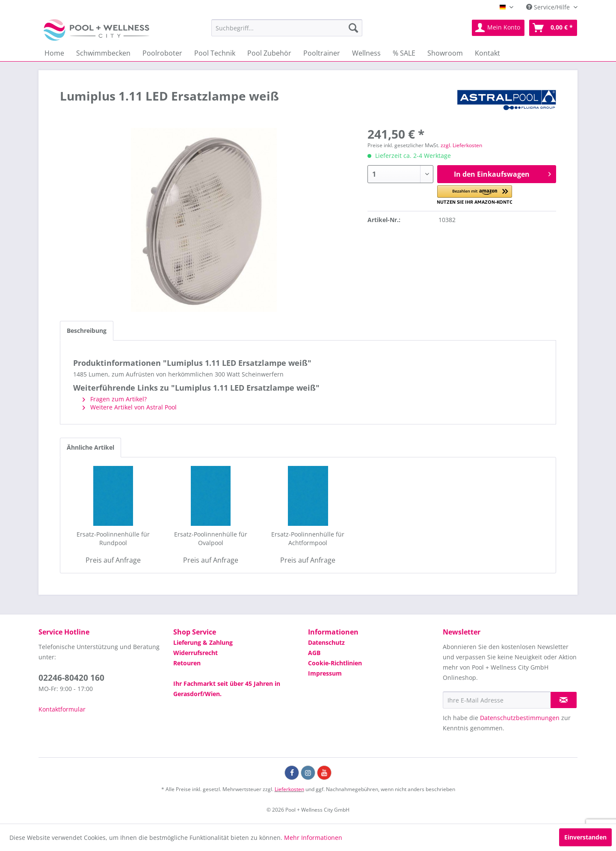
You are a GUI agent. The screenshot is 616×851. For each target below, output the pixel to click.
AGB (314, 653)
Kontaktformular (62, 709)
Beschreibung (87, 331)
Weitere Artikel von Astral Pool (130, 407)
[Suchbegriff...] (287, 28)
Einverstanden (585, 837)
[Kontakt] (487, 53)
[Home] (54, 53)
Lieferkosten (289, 789)
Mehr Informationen (313, 838)
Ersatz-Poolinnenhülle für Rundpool (113, 538)
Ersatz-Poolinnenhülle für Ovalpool (211, 538)
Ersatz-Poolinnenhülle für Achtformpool (308, 538)
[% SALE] (404, 53)
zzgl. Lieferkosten (461, 145)
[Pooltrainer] (322, 53)
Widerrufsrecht (195, 653)
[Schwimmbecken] (103, 53)
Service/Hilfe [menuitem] (549, 7)
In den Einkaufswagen (502, 173)
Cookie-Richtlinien (335, 663)
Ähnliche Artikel (90, 447)
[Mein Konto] (498, 28)
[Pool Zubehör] (269, 53)
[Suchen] (353, 28)
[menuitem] (287, 28)
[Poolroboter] (162, 53)
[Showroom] (445, 53)
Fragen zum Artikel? (115, 399)
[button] (475, 195)
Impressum (325, 673)
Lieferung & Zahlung (203, 642)
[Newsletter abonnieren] (564, 700)
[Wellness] (366, 53)
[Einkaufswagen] (553, 28)
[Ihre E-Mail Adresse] (497, 700)
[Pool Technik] (215, 53)
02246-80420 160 (71, 678)
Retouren (187, 663)
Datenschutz (326, 642)
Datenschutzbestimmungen (520, 718)
